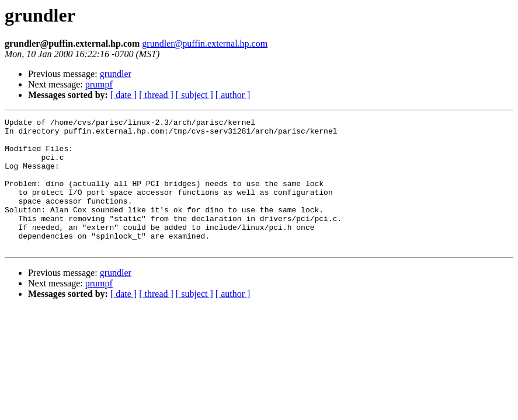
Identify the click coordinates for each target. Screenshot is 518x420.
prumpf (99, 84)
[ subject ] (194, 95)
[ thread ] (156, 95)
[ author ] (233, 95)
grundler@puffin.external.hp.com (205, 43)
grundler (116, 74)
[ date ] (124, 95)
